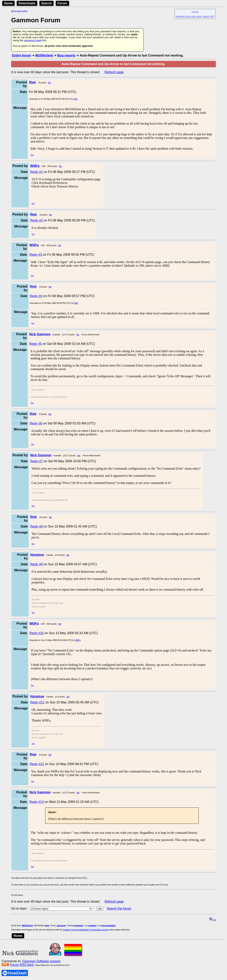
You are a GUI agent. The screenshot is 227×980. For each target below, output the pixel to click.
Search (46, 3)
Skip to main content (19, 11)
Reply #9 (36, 564)
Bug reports (66, 55)
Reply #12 (37, 764)
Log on (195, 12)
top (213, 920)
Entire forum (21, 55)
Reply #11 (37, 702)
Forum (62, 3)
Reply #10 (37, 633)
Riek (76, 99)
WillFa (78, 640)
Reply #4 (36, 296)
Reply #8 (36, 526)
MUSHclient (44, 55)
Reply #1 (36, 172)
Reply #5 (35, 344)
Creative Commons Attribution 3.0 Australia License (86, 930)
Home (8, 3)
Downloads (27, 3)
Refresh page (114, 72)
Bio (49, 83)
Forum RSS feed (21, 965)
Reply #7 (36, 461)
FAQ (212, 16)
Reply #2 (36, 220)
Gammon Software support (41, 961)
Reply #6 (36, 423)
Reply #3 (36, 255)
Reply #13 (37, 802)
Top (32, 155)
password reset (33, 40)
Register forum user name (189, 16)
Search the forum (119, 908)
